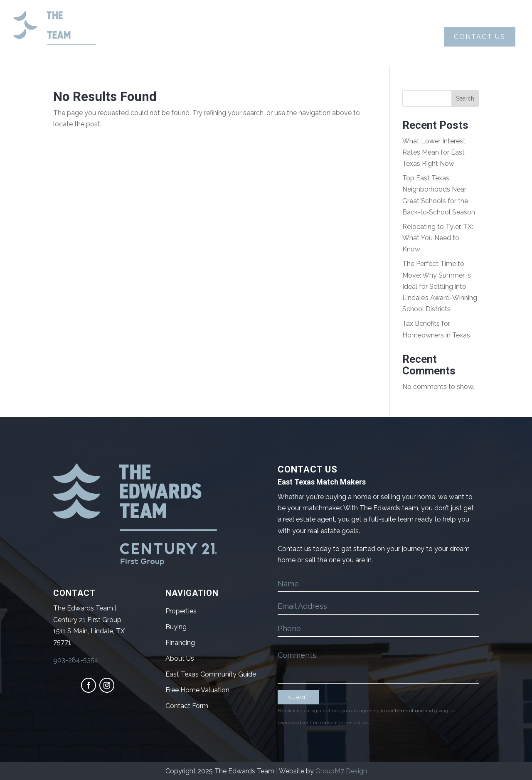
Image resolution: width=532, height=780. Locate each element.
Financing (180, 643)
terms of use (409, 711)
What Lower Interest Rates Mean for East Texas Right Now (434, 152)
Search (465, 98)
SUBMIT (298, 697)
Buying (213, 37)
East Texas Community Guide (211, 674)
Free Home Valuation (197, 690)
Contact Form (187, 706)
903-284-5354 (76, 660)
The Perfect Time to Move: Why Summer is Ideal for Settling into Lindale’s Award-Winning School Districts (440, 286)
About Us (152, 37)
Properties (341, 37)
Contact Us (480, 37)
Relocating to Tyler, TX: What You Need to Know (438, 238)
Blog (398, 37)
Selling (275, 37)
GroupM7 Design (341, 771)
